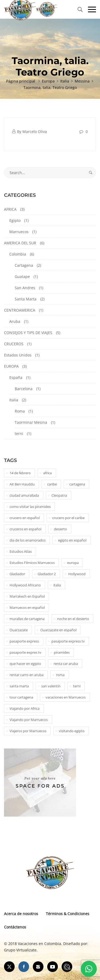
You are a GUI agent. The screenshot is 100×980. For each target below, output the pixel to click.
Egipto (15, 220)
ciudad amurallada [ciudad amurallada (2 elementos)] (24, 495)
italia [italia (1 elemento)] (57, 585)
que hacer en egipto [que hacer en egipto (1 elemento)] (25, 664)
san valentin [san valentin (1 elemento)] (51, 686)
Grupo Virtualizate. (21, 950)
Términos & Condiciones (68, 914)
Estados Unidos (18, 355)
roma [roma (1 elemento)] (60, 675)
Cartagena (24, 265)
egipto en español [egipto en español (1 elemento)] (72, 540)
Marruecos (19, 232)
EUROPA (11, 366)
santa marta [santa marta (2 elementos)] (19, 686)
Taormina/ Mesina (31, 422)
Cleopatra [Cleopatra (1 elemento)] (59, 495)
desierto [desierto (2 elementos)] (60, 529)
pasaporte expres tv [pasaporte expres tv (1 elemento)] (25, 652)
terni (19, 434)
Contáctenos (15, 927)
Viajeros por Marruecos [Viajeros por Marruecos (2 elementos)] (28, 731)
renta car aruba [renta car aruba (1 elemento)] (66, 664)
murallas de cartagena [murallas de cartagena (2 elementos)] (27, 619)
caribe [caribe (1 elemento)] (52, 484)
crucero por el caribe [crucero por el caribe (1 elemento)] (68, 518)
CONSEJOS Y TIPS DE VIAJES (28, 333)
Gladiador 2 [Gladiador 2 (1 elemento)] (47, 574)
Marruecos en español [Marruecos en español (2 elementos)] (27, 607)
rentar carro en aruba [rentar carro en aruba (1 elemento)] (27, 675)
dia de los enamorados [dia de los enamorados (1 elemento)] (28, 540)
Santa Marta (26, 299)
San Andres (25, 288)
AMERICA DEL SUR (20, 243)
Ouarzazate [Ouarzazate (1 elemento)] (19, 630)
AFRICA (10, 209)
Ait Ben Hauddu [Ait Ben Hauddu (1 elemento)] (22, 484)
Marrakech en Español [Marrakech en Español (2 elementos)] (27, 596)
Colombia (18, 254)
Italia (14, 400)
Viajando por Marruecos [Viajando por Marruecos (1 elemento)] (29, 720)
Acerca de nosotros (21, 914)
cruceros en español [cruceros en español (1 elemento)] (25, 529)
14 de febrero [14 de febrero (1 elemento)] (20, 473)
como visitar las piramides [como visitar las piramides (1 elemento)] (30, 507)
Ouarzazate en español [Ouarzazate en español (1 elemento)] (58, 630)
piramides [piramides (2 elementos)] (62, 652)
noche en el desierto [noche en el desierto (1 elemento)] (73, 619)
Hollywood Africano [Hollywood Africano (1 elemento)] (25, 585)
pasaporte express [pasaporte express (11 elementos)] (24, 641)
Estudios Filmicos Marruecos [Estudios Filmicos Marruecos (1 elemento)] (32, 563)
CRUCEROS (14, 344)
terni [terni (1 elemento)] (77, 686)
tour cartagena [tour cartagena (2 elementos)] (21, 697)
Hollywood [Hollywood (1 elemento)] (77, 574)
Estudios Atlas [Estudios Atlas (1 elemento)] (21, 551)
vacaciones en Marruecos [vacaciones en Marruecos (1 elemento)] (66, 697)
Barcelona (24, 389)
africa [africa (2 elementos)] (47, 473)
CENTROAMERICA (20, 310)
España (16, 377)
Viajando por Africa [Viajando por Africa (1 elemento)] (25, 708)
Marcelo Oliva (35, 132)
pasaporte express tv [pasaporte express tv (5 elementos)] (68, 641)
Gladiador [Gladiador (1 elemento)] (17, 574)
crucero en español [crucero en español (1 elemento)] (25, 518)
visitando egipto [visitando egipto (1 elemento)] (72, 731)
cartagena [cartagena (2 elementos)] (77, 484)
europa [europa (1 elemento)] (73, 563)
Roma (20, 411)
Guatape (22, 277)
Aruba (15, 321)
